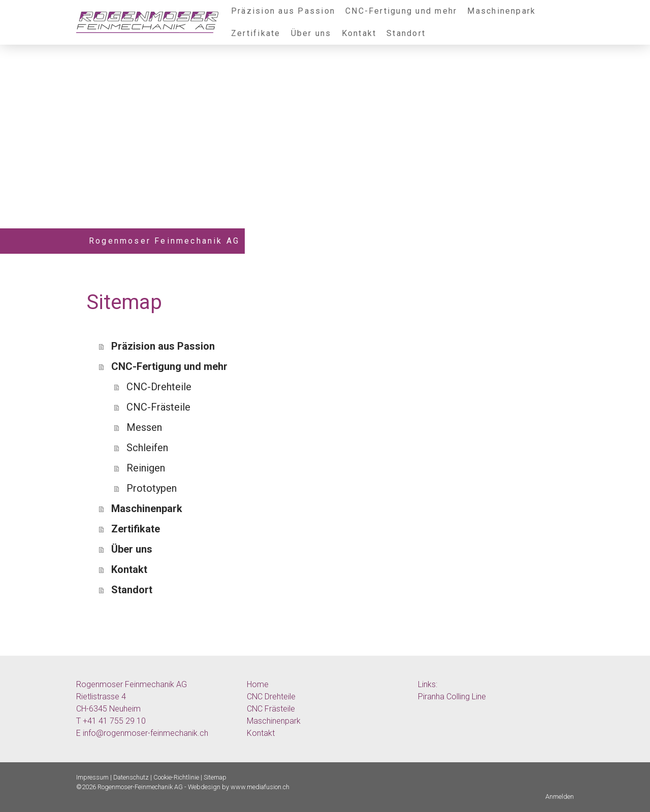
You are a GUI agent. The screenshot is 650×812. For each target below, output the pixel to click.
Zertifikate (256, 33)
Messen (144, 427)
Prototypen (152, 488)
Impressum (92, 777)
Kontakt (359, 33)
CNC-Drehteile (159, 387)
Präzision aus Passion (283, 11)
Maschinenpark (501, 11)
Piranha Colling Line (452, 697)
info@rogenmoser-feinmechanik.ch (145, 733)
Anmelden (560, 797)
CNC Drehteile (271, 697)
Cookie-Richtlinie (176, 777)
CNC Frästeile (271, 709)
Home (258, 684)
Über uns (311, 33)
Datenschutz (131, 777)
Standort (406, 33)
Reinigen (146, 468)
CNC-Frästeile (158, 407)
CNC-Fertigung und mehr (401, 11)
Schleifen (147, 448)
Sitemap (215, 777)
